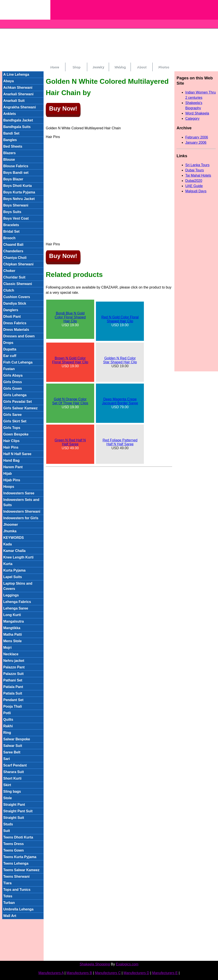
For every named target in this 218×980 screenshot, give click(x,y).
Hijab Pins (12, 480)
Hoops (9, 487)
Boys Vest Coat (16, 218)
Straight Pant (14, 805)
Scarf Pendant (15, 765)
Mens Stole (12, 641)
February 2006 (197, 137)
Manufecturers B (79, 973)
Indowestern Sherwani (22, 511)
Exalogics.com (127, 964)
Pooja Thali (13, 706)
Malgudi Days (196, 191)
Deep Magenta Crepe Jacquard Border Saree (120, 401)
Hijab (8, 474)
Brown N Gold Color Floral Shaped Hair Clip (70, 360)
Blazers (9, 153)
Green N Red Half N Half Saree (70, 442)
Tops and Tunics (17, 890)
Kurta (8, 564)
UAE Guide (194, 186)
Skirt (7, 785)
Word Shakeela (197, 113)
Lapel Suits (13, 577)
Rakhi (8, 726)
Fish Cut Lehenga (18, 362)
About (141, 67)
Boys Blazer (13, 179)
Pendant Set (13, 700)
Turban (9, 903)
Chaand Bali (13, 245)
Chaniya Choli (15, 258)
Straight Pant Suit (18, 811)
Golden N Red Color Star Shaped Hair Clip (120, 360)
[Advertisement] (121, 31)
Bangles (10, 140)
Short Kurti (12, 778)
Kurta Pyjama (14, 570)
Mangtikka (12, 628)
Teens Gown (14, 850)
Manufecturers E (165, 973)
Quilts (8, 720)
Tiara (7, 883)
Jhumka (10, 531)
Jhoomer (11, 525)
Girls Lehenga (15, 395)
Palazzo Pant (14, 667)
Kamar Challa (14, 551)
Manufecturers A (51, 973)
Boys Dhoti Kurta (18, 186)
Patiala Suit (13, 693)
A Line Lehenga (16, 74)
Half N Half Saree (17, 454)
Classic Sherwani (18, 284)
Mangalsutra (14, 621)
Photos (163, 67)
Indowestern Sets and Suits (21, 502)
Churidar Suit (14, 277)
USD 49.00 (70, 444)
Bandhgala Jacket (18, 120)
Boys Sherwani (16, 205)
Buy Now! (63, 108)
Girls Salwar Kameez (20, 408)
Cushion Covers (17, 297)
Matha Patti (13, 634)
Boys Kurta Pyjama (19, 192)
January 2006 (196, 143)
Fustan (9, 369)
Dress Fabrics (15, 323)
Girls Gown (13, 388)
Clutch (9, 290)
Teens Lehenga (16, 863)
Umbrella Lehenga (18, 909)
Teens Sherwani (16, 877)
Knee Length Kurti (18, 557)
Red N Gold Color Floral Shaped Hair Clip (120, 319)
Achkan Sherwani (18, 88)
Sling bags (12, 791)
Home (54, 67)
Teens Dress (14, 844)
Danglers (11, 310)
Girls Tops (12, 428)
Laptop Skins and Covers (18, 586)
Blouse (9, 160)
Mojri (7, 648)
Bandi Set (11, 133)
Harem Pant (13, 467)
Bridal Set (11, 231)
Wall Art (10, 916)
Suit (7, 831)
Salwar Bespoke (17, 739)
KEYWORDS (14, 538)
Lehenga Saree (16, 608)
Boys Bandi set (16, 173)
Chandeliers (13, 251)
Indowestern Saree (19, 493)
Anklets (10, 114)
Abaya (9, 81)
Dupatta (10, 349)
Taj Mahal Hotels (198, 175)
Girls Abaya (13, 375)
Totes (8, 896)
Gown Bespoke (16, 434)
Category (192, 119)
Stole (8, 798)
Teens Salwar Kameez (21, 870)
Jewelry (98, 67)
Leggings (11, 595)
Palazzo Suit (13, 674)
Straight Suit (14, 818)
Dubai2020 (194, 181)
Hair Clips (11, 441)
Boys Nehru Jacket (19, 199)
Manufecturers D (136, 973)
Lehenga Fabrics (17, 602)
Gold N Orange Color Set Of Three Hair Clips (70, 401)
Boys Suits (12, 212)
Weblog (120, 67)
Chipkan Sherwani (18, 264)
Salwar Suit (13, 746)
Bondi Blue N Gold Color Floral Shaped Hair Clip (70, 317)
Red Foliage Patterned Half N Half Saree (120, 442)
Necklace (11, 654)
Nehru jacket (14, 661)
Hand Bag (11, 460)
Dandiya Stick (15, 303)
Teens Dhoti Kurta (18, 837)
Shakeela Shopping (95, 964)
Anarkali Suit (14, 101)
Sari (7, 759)
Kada (8, 544)
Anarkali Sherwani (18, 94)
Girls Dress (13, 382)
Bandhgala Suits (17, 127)
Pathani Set (13, 680)
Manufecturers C (108, 973)
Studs (8, 824)
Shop (76, 67)
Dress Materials (16, 330)
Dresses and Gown (19, 336)
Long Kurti (12, 615)
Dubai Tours (195, 170)
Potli (7, 713)
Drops (8, 343)
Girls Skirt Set (15, 421)
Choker (9, 271)
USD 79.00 (120, 403)
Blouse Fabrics (16, 166)
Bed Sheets (13, 146)
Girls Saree (13, 415)
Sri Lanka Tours (197, 165)
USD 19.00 (70, 319)
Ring (7, 733)
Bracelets (11, 225)
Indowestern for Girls (21, 518)
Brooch (9, 238)
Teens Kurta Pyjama (20, 857)
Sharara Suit (14, 772)
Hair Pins (11, 447)
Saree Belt (12, 752)
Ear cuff (10, 356)
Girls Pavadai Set (18, 402)
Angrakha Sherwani (20, 107)
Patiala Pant (13, 687)
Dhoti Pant (12, 317)
